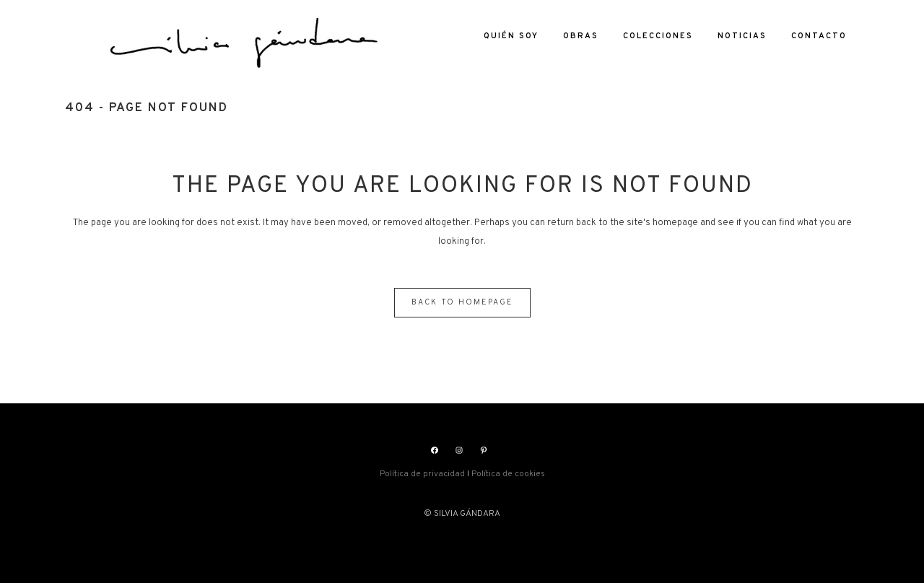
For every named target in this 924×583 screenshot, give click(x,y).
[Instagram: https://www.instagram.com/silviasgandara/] (459, 450)
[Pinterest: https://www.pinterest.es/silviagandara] (484, 450)
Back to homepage (462, 302)
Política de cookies (508, 474)
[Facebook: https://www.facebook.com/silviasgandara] (435, 450)
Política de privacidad (422, 474)
